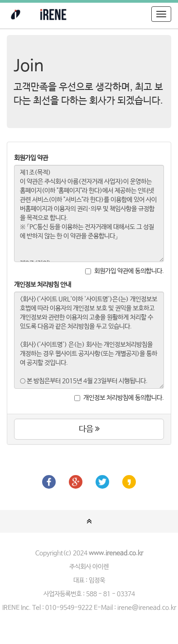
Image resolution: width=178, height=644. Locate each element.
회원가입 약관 (31, 158)
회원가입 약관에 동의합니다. (125, 271)
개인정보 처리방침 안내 (43, 285)
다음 (89, 429)
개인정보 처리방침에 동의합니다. (119, 398)
